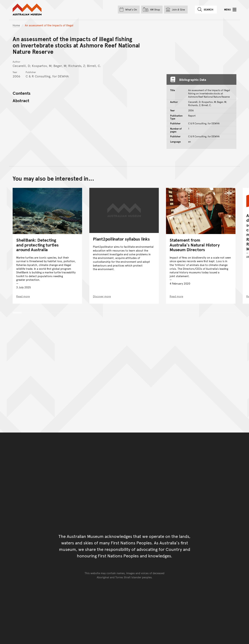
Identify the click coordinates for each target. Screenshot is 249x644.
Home (16, 25)
